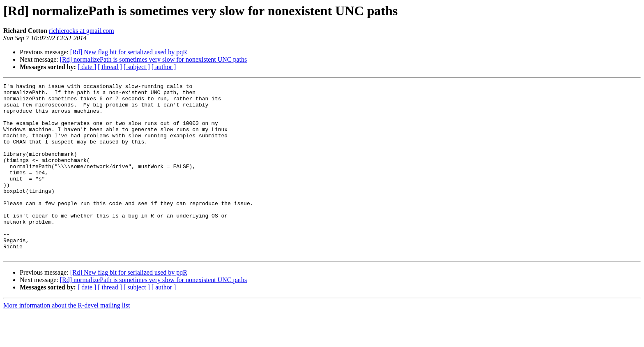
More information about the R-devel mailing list (67, 340)
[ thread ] (110, 67)
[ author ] (164, 67)
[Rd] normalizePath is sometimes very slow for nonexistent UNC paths (153, 59)
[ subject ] (137, 67)
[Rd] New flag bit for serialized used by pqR (129, 52)
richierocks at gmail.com (82, 31)
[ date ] (87, 67)
